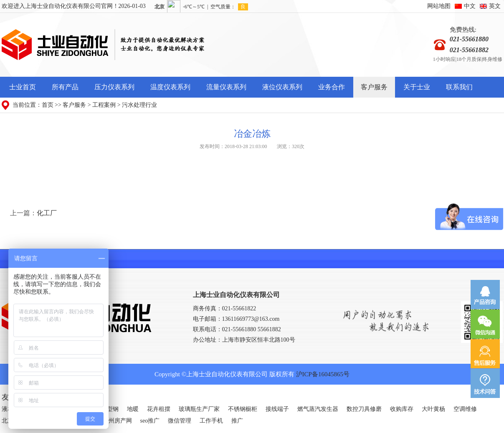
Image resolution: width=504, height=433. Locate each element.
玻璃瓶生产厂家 (199, 409)
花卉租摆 (159, 409)
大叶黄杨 (433, 409)
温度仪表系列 (170, 87)
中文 (470, 6)
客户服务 (374, 87)
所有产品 (65, 87)
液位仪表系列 (282, 87)
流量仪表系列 (226, 87)
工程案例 (104, 105)
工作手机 (211, 421)
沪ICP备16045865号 (323, 374)
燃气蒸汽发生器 (318, 409)
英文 (495, 6)
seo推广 (150, 421)
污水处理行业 (139, 105)
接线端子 (277, 409)
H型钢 (111, 409)
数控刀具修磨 (364, 409)
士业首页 (23, 87)
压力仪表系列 (114, 87)
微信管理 (180, 421)
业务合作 (332, 87)
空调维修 (465, 409)
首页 (48, 105)
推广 (237, 421)
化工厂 (47, 213)
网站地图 (439, 6)
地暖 (133, 409)
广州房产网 (117, 421)
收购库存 (402, 409)
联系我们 (459, 87)
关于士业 (417, 87)
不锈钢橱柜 (243, 409)
